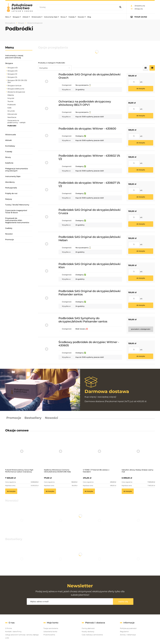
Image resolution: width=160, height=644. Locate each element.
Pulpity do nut (11, 193)
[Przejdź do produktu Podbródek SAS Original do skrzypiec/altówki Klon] (47, 273)
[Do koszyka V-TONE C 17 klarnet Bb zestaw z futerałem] (89, 491)
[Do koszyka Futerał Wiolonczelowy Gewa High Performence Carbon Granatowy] (11, 491)
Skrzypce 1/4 (12, 77)
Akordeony (10, 182)
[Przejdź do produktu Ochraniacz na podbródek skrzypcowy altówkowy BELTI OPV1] (47, 110)
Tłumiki (10, 101)
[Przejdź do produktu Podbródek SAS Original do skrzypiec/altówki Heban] (47, 245)
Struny (8, 157)
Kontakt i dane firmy (13, 632)
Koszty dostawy (88, 632)
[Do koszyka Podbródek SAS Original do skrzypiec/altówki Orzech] (141, 89)
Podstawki (12, 105)
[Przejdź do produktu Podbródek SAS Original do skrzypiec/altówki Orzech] (47, 83)
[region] (19, 274)
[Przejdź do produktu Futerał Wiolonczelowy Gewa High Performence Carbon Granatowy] (22, 454)
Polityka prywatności (128, 628)
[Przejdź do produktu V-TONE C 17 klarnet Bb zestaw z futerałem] (100, 454)
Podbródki (12, 126)
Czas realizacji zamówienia (92, 635)
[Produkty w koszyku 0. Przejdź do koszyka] (141, 17)
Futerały (9, 152)
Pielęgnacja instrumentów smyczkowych (17, 170)
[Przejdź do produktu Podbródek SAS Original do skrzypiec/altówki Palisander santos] (47, 300)
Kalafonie (9, 163)
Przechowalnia (49, 635)
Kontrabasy (10, 146)
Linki (7, 638)
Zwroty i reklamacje (128, 635)
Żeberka (11, 95)
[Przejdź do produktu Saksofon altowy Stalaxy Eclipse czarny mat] (138, 454)
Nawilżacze (12, 117)
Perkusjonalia (11, 188)
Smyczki (11, 98)
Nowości (9, 234)
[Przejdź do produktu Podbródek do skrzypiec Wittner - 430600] (47, 137)
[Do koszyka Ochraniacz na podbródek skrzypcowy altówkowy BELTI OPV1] (141, 116)
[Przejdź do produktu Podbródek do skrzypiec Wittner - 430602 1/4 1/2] (47, 164)
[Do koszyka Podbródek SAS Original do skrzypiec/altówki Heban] (141, 251)
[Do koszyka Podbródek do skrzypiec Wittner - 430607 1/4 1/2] (141, 197)
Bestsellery (33, 418)
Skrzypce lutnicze (14, 86)
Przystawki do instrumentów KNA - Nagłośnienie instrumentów (17, 220)
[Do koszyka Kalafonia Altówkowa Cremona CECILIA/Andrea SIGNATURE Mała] (50, 491)
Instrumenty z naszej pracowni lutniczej (14, 57)
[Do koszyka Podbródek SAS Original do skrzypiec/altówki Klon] (141, 278)
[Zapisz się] (123, 602)
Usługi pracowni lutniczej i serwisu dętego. (22, 635)
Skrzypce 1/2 (12, 74)
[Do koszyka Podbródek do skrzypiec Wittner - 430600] (141, 143)
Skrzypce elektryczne (16, 89)
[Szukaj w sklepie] (78, 7)
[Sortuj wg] (55, 68)
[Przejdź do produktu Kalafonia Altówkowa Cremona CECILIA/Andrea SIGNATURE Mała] (61, 454)
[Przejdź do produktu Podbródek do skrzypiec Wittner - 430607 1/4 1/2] (47, 191)
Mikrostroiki (12, 114)
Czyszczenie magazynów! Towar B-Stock (16, 211)
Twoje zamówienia (51, 628)
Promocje (9, 240)
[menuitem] (8, 17)
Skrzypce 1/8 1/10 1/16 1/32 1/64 (17, 81)
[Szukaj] (120, 7)
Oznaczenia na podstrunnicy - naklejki (16, 121)
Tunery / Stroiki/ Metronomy (17, 205)
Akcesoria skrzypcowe (16, 92)
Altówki (8, 140)
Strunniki (11, 111)
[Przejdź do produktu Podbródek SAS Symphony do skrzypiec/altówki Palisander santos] (47, 325)
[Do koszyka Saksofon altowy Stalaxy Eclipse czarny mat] (128, 491)
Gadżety (9, 228)
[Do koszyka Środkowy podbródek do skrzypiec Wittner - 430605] (141, 356)
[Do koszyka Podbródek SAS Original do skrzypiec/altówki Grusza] (141, 224)
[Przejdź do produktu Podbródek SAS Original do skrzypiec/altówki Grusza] (47, 218)
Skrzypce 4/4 (13, 68)
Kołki (9, 108)
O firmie (9, 628)
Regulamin (124, 632)
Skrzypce (9, 63)
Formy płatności (88, 628)
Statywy (9, 199)
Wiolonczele (11, 135)
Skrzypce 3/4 (12, 71)
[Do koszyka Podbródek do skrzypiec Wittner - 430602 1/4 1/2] (141, 170)
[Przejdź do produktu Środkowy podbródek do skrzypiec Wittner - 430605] (47, 351)
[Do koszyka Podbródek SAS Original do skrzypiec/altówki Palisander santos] (141, 305)
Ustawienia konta (50, 632)
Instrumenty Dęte (13, 176)
